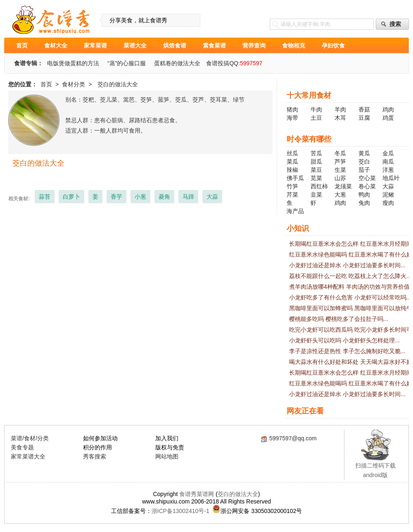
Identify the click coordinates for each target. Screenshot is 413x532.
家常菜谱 (95, 45)
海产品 (295, 211)
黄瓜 (364, 153)
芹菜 (292, 195)
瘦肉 (388, 203)
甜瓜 (316, 161)
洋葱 (388, 170)
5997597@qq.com (293, 438)
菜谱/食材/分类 (30, 438)
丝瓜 (292, 153)
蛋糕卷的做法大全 (177, 63)
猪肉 (292, 109)
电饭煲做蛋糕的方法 (73, 63)
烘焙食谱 (175, 45)
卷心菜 (367, 186)
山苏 (340, 178)
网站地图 (167, 456)
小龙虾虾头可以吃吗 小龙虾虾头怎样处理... (344, 340)
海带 (292, 118)
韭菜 (316, 195)
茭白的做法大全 (238, 494)
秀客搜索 (95, 456)
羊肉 (340, 109)
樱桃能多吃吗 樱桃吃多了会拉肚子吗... (339, 319)
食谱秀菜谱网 (197, 494)
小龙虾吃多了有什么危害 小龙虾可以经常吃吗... (350, 297)
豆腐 (364, 118)
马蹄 (188, 197)
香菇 (364, 109)
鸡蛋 (388, 118)
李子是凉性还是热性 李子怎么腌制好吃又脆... (347, 351)
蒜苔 (45, 197)
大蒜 (212, 197)
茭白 (364, 161)
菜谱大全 (135, 45)
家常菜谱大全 (28, 456)
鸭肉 (364, 195)
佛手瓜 (295, 178)
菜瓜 (292, 161)
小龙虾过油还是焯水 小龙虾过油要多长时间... (347, 265)
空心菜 (367, 178)
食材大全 (56, 45)
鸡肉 (388, 109)
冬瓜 (340, 153)
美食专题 (22, 447)
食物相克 (294, 45)
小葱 (140, 197)
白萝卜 (71, 197)
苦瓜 (316, 153)
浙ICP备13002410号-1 (180, 511)
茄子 (364, 170)
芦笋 (340, 161)
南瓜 (388, 161)
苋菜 (316, 178)
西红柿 (319, 186)
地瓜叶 (391, 178)
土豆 (316, 118)
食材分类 (74, 84)
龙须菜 (343, 186)
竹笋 (292, 186)
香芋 (116, 197)
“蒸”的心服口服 (127, 63)
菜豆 (316, 170)
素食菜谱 (214, 45)
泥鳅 (388, 195)
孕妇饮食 (333, 45)
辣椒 (292, 170)
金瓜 (388, 153)
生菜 (340, 170)
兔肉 (364, 203)
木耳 (340, 118)
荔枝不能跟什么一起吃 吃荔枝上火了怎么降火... (350, 276)
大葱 (340, 195)
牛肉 (316, 109)
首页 (22, 45)
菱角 (164, 197)
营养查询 (254, 45)
